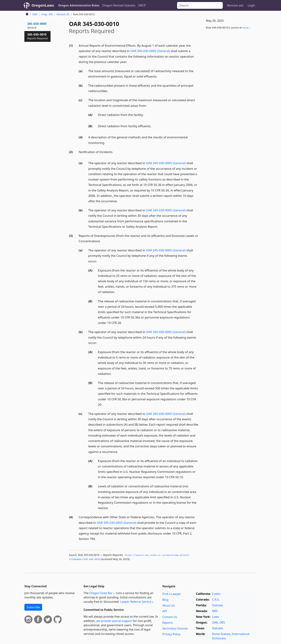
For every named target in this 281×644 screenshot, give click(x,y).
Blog (165, 600)
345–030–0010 (37, 36)
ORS (222, 622)
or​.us (245, 28)
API (165, 611)
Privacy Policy (171, 634)
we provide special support (114, 621)
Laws (215, 617)
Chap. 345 (47, 14)
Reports (168, 623)
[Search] (200, 5)
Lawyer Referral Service (136, 602)
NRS (215, 611)
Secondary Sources (175, 628)
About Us (169, 605)
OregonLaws (43, 5)
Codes (216, 594)
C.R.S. (216, 599)
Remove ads (235, 5)
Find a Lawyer (172, 594)
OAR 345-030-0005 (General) (150, 51)
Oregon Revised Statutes (119, 5)
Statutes (218, 605)
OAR (35, 14)
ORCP (142, 5)
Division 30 (63, 14)
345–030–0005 (37, 25)
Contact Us (170, 617)
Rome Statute (221, 634)
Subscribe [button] (33, 607)
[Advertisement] (230, 92)
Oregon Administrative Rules (79, 5)
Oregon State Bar (101, 593)
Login (251, 5)
